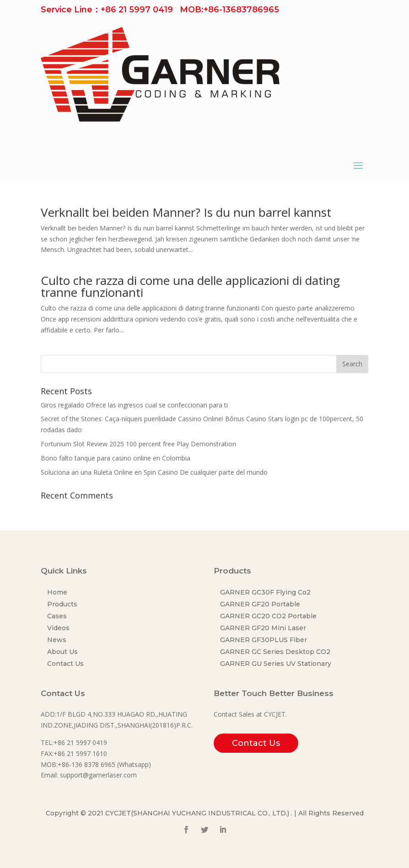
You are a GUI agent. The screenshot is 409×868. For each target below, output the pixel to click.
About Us (62, 652)
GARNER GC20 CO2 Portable (268, 616)
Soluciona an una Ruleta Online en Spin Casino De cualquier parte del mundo (154, 472)
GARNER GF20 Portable (260, 604)
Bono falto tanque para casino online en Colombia (116, 458)
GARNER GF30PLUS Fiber (264, 640)
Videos (58, 628)
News (57, 640)
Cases (57, 616)
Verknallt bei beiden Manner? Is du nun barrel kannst (186, 212)
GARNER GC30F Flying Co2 (265, 592)
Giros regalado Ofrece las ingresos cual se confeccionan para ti (134, 405)
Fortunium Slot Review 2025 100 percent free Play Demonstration (138, 444)
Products (62, 604)
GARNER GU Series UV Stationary (276, 664)
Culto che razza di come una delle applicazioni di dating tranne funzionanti (190, 286)
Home (57, 592)
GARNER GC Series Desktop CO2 (275, 652)
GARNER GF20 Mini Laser (263, 628)
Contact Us (65, 664)
